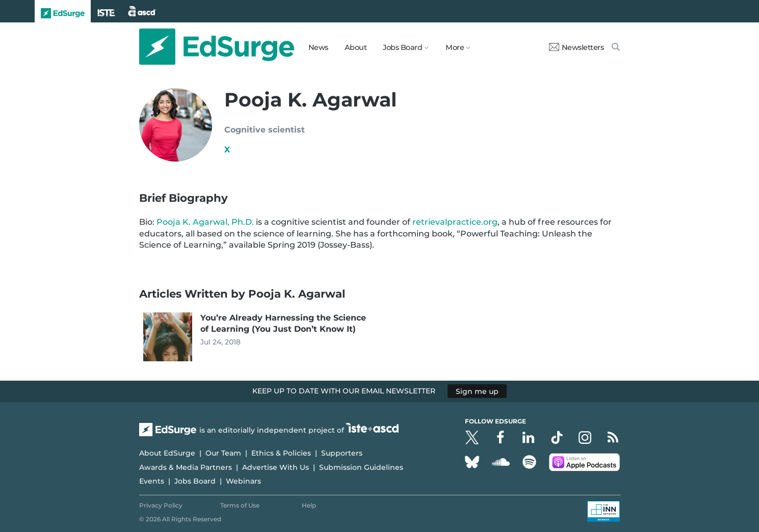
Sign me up (477, 391)
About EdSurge (167, 453)
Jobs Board (195, 481)
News (318, 47)
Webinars (243, 481)
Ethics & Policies (281, 453)
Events (152, 481)
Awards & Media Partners (186, 467)
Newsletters (577, 47)
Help (309, 505)
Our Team (223, 453)
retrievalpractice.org (455, 222)
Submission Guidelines (361, 467)
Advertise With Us (276, 467)
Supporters (342, 453)
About (356, 47)
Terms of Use (240, 505)
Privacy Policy (161, 505)
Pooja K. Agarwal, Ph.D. (204, 222)
